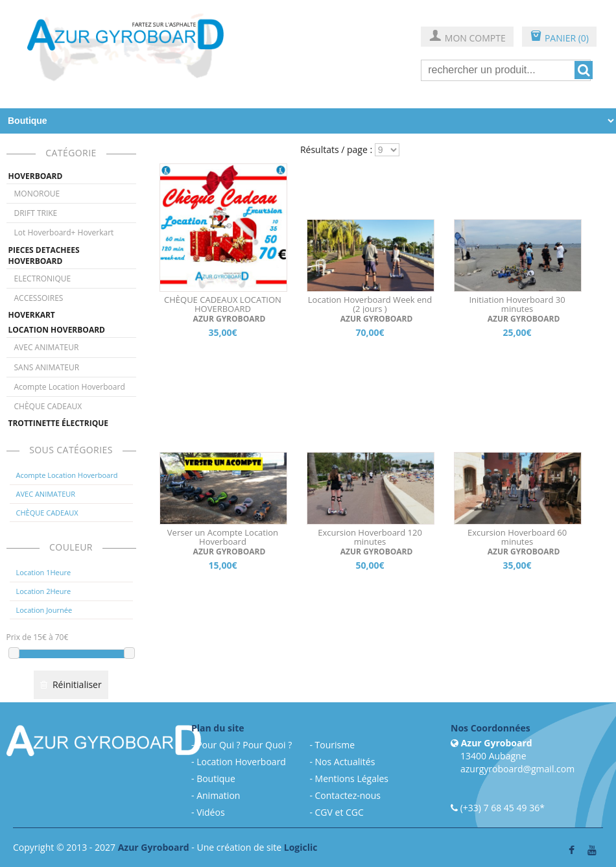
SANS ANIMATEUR (47, 367)
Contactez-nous (348, 795)
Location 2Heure (44, 591)
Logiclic (301, 847)
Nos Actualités (345, 762)
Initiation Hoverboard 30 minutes (517, 304)
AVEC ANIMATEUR (47, 347)
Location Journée (44, 610)
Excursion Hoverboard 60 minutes (517, 537)
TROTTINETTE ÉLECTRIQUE (59, 423)
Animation (218, 795)
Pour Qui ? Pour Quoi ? (244, 745)
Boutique (216, 778)
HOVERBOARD (36, 176)
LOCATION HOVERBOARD (57, 330)
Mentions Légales (352, 778)
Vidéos (210, 812)
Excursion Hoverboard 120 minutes (370, 537)
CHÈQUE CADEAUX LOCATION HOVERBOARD (223, 304)
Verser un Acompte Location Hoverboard (223, 537)
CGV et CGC (339, 812)
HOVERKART (32, 315)
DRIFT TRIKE (36, 213)
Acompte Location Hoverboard (70, 387)
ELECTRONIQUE (43, 279)
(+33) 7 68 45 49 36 (500, 808)
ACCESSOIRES (39, 298)
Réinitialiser (71, 684)
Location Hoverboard (241, 762)
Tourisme (335, 745)
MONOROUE (37, 194)
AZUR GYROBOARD (229, 319)
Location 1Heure (44, 572)
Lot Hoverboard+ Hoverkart (64, 232)
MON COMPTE (467, 37)
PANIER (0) (559, 37)
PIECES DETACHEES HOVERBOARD (44, 255)
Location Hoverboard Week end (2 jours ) (370, 304)
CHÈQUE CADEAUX (48, 406)
